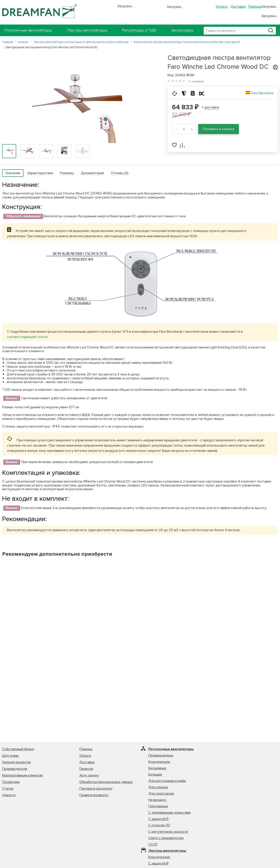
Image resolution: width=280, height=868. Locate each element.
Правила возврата (94, 795)
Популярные (158, 806)
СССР (153, 844)
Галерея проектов (16, 762)
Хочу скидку (89, 775)
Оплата (222, 7)
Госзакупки (11, 782)
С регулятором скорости (168, 832)
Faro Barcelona (262, 93)
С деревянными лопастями (169, 813)
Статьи (8, 788)
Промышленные (161, 755)
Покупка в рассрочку (96, 788)
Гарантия (86, 769)
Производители (15, 769)
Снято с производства (166, 838)
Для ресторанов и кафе (167, 781)
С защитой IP (158, 819)
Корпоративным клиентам (22, 775)
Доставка (238, 7)
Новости (9, 795)
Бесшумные (157, 768)
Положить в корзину (219, 129)
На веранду (157, 800)
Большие (155, 774)
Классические (159, 762)
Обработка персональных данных (106, 782)
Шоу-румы (10, 756)
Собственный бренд (18, 749)
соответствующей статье (27, 337)
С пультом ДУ (159, 825)
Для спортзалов (161, 794)
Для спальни (158, 787)
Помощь (255, 7)
